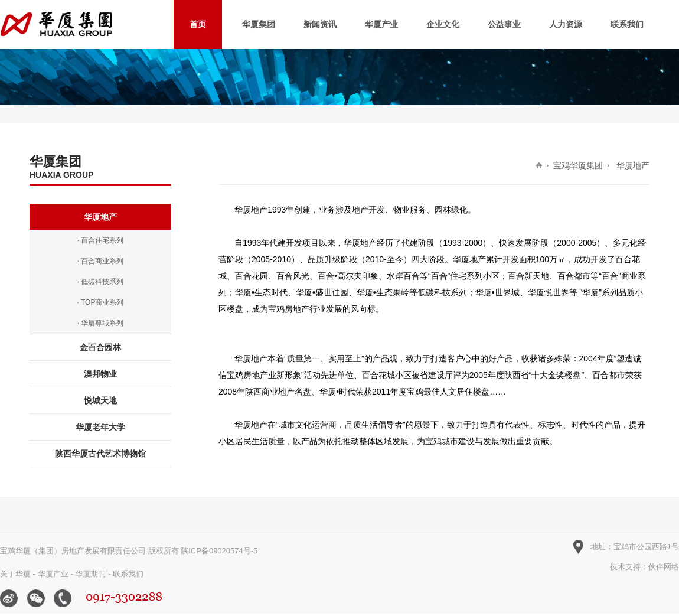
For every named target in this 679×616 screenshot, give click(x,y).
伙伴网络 (664, 567)
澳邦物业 (100, 374)
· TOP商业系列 (101, 302)
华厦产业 (53, 574)
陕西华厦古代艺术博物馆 (100, 454)
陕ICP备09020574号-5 (219, 551)
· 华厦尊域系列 (101, 323)
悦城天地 (100, 400)
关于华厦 (15, 574)
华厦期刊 (90, 574)
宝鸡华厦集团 (578, 165)
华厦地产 (100, 217)
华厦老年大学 (100, 427)
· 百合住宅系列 (101, 240)
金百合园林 (100, 347)
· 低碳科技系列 (101, 282)
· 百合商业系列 (101, 261)
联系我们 (128, 574)
